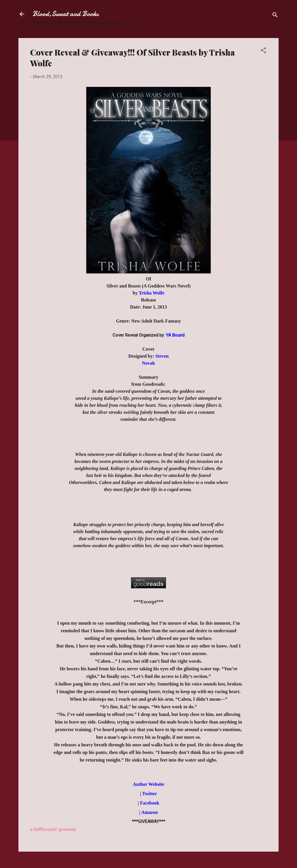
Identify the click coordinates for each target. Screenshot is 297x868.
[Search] (275, 16)
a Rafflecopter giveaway (53, 829)
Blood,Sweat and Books (66, 14)
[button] (263, 51)
